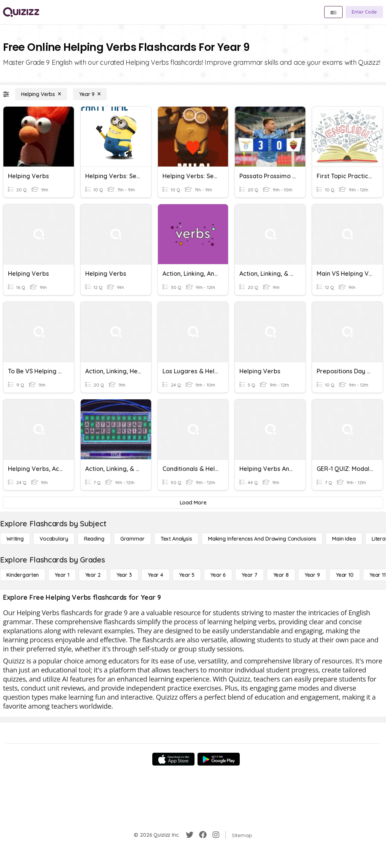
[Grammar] (132, 539)
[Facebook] (203, 835)
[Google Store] (219, 759)
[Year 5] (187, 575)
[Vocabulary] (54, 539)
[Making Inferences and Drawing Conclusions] (262, 539)
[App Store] (173, 759)
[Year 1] (62, 575)
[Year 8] (281, 575)
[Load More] (193, 503)
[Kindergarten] (23, 575)
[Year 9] (90, 94)
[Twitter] (190, 835)
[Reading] (94, 539)
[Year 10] (345, 575)
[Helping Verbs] (41, 94)
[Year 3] (124, 575)
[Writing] (15, 539)
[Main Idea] (344, 539)
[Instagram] (216, 835)
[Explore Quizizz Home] (21, 12)
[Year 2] (93, 575)
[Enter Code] (364, 12)
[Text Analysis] (176, 539)
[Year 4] (155, 575)
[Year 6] (218, 575)
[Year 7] (249, 575)
